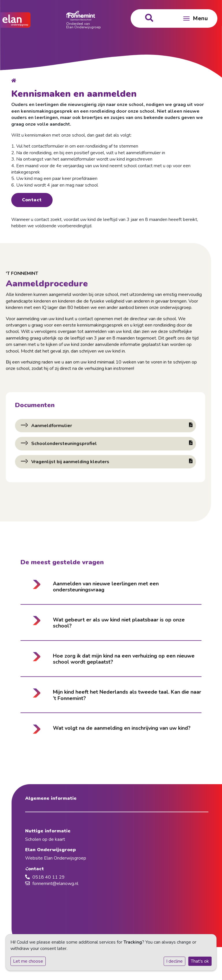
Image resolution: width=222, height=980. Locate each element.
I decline (174, 961)
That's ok (200, 961)
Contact (32, 200)
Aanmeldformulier (111, 427)
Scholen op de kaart (45, 839)
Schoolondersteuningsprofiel (111, 445)
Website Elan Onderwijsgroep (56, 858)
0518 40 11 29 (49, 877)
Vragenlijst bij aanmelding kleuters (111, 463)
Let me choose (28, 961)
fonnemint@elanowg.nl (55, 884)
